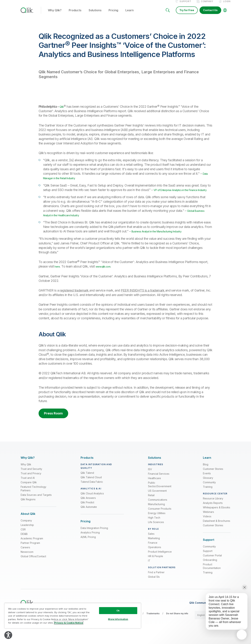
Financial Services (159, 482)
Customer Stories (213, 477)
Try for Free (187, 14)
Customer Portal (212, 564)
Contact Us (210, 14)
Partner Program (30, 551)
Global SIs (154, 585)
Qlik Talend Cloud (91, 486)
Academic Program (32, 547)
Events (207, 482)
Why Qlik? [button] (55, 14)
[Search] (168, 14)
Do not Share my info (177, 622)
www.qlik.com (107, 275)
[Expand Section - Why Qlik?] (28, 466)
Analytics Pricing (90, 541)
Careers (25, 556)
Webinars (208, 520)
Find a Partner (156, 580)
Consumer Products (160, 517)
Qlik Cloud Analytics (92, 502)
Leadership (27, 533)
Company (207, 5)
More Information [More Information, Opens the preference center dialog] (118, 619)
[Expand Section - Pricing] (85, 530)
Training (208, 495)
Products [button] (75, 14)
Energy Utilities (157, 521)
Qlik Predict (87, 511)
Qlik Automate (89, 515)
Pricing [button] (113, 14)
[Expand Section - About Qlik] (28, 522)
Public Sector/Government (160, 493)
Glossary (208, 486)
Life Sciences (156, 530)
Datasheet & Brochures (217, 529)
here (58, 275)
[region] (73, 616)
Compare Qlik (29, 491)
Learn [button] (129, 14)
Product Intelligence (160, 560)
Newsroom (27, 560)
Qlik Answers (88, 506)
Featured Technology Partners (33, 497)
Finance (153, 551)
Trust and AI (28, 486)
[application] (242, 635)
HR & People (156, 564)
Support (185, 5)
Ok (118, 610)
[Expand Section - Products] (87, 466)
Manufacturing (156, 512)
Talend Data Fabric (92, 490)
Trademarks (153, 622)
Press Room (53, 422)
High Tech (154, 526)
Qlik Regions (28, 508)
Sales (151, 542)
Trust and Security (31, 477)
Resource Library (213, 507)
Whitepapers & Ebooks (217, 516)
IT (149, 569)
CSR (23, 538)
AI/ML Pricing (88, 545)
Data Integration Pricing (94, 536)
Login (227, 5)
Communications (158, 508)
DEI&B (24, 542)
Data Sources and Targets (36, 503)
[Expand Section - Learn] (207, 466)
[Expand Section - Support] (209, 548)
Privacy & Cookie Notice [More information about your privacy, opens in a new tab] (69, 623)
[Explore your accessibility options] (8, 635)
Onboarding (210, 568)
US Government (157, 499)
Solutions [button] (95, 14)
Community (209, 491)
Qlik (62, 110)
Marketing (154, 546)
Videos (207, 525)
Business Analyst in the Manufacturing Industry (164, 239)
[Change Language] (225, 14)
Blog (206, 473)
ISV (150, 477)
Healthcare (154, 486)
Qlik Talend (87, 481)
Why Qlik (26, 473)
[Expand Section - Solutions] (155, 466)
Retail (151, 503)
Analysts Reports (213, 511)
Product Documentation (212, 574)
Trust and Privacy (31, 482)
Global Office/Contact (33, 565)
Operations (155, 555)
